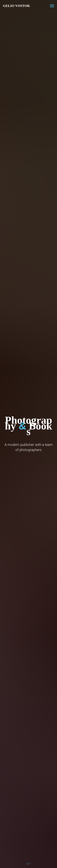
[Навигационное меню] (52, 6)
